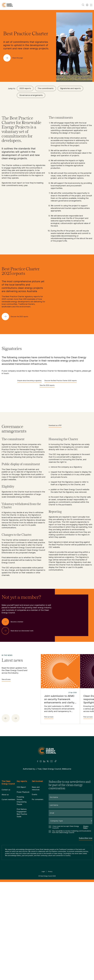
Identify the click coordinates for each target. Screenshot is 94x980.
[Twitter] (48, 761)
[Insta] (41, 761)
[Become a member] (14, 622)
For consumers (38, 799)
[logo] (7, 5)
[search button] (83, 5)
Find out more (49, 717)
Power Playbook (23, 792)
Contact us (6, 790)
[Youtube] (51, 761)
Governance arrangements (31, 95)
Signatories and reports (70, 88)
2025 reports (25, 88)
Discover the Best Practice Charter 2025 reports (61, 381)
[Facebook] (38, 761)
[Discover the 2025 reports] (17, 317)
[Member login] (87, 5)
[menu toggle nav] (91, 5)
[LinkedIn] (44, 761)
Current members (8, 799)
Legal (43, 872)
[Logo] (47, 751)
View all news (6, 680)
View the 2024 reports (47, 386)
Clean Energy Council (46, 876)
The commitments (46, 88)
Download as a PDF (55, 426)
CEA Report (21, 787)
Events (34, 794)
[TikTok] (56, 761)
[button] (6, 718)
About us (5, 795)
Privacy (50, 872)
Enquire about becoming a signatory (29, 381)
